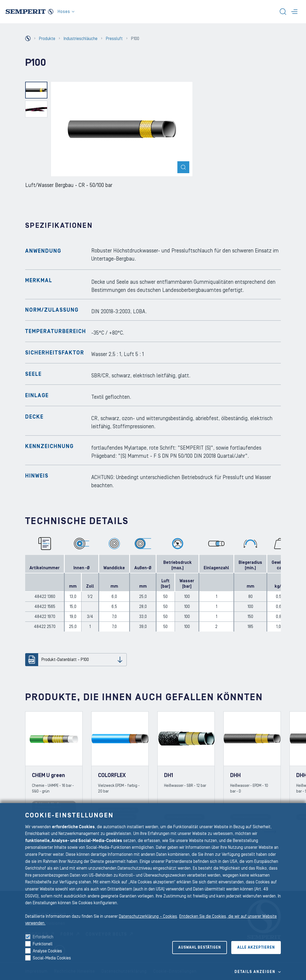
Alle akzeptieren (256, 948)
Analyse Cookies (47, 951)
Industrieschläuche (81, 39)
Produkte (47, 39)
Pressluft (114, 39)
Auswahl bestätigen (200, 948)
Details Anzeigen (255, 972)
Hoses (66, 12)
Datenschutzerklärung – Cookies (148, 916)
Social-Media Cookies (52, 958)
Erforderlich (43, 937)
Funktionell (43, 944)
